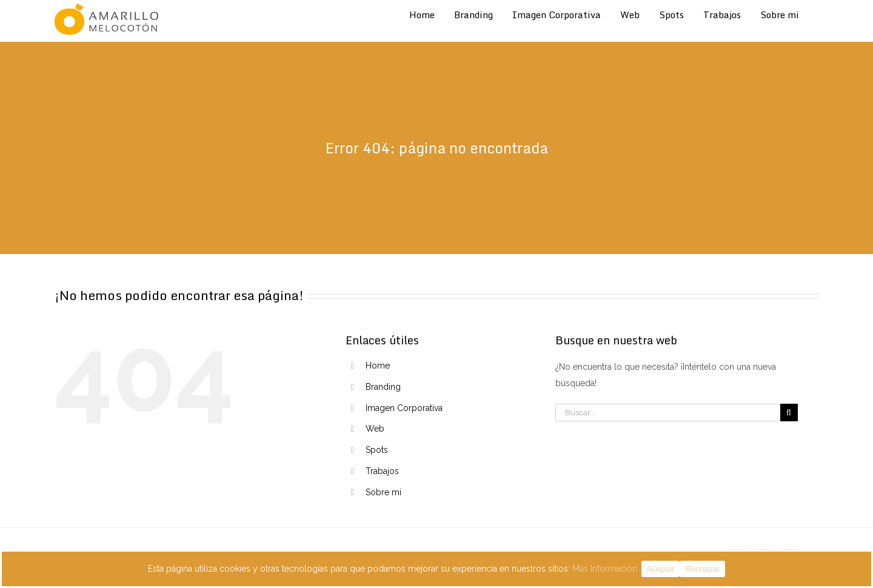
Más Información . (607, 569)
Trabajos (382, 471)
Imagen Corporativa (404, 408)
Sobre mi (383, 492)
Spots (377, 450)
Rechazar (702, 569)
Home (378, 366)
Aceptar (661, 569)
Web (375, 429)
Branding (383, 387)
